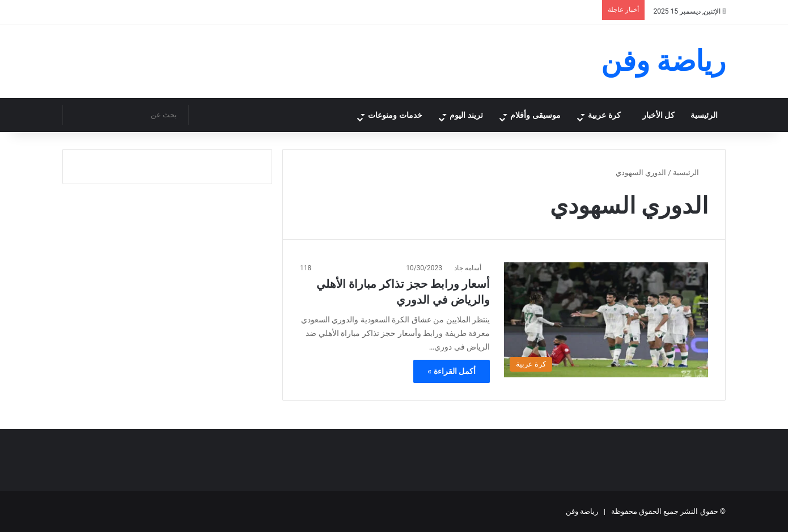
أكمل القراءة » (452, 371)
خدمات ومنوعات (380, 115)
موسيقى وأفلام (529, 115)
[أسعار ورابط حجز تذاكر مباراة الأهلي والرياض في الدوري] (606, 320)
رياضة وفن (582, 511)
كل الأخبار (658, 115)
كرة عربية (603, 115)
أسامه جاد (468, 268)
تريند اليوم (456, 115)
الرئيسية (704, 115)
